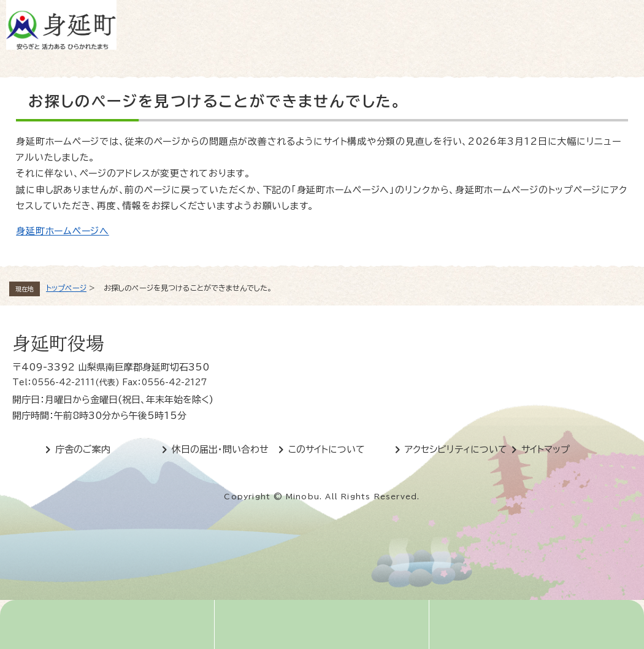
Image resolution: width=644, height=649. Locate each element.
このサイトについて (327, 449)
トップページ (66, 288)
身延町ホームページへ (63, 231)
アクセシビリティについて (456, 449)
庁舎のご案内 (83, 449)
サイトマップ (546, 449)
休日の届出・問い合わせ (220, 449)
